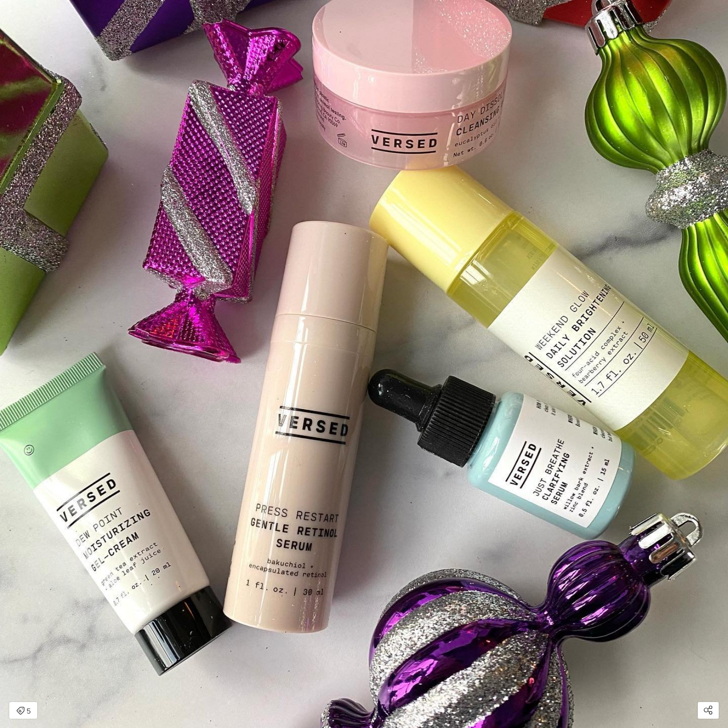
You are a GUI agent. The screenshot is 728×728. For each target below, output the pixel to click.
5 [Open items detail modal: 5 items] (23, 711)
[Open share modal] (708, 710)
